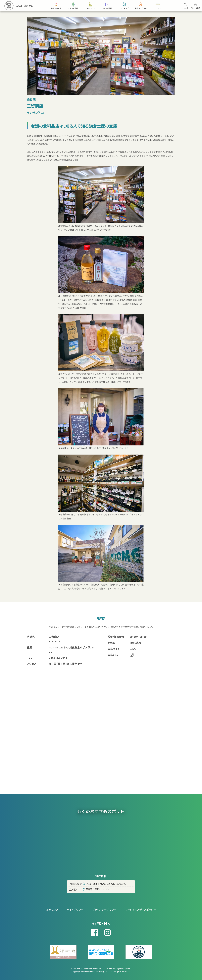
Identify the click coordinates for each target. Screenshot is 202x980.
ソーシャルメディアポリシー (141, 910)
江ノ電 (73, 889)
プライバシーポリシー (104, 910)
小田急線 (75, 884)
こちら (133, 649)
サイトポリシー (75, 910)
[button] (169, 57)
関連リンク (52, 910)
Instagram (132, 655)
